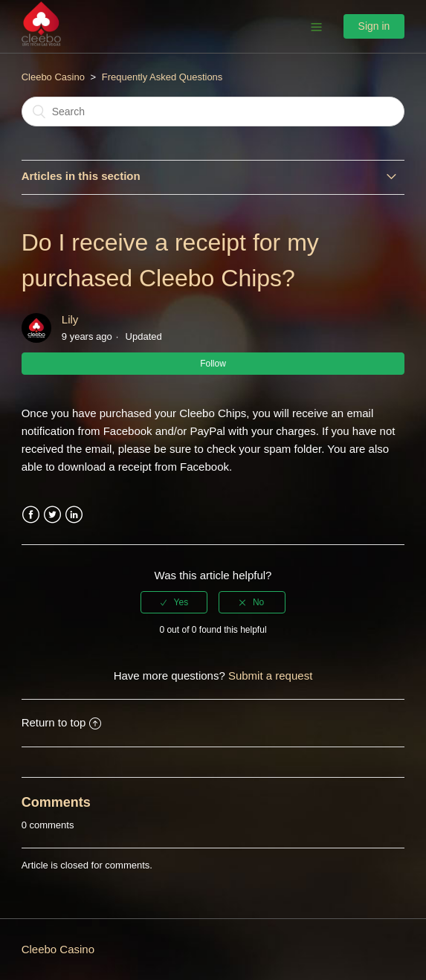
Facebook (31, 515)
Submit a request (270, 676)
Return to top (62, 722)
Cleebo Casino (53, 77)
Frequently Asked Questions (162, 77)
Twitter (52, 515)
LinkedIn (74, 515)
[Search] (213, 112)
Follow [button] (213, 364)
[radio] (174, 602)
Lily (70, 319)
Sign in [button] (374, 26)
